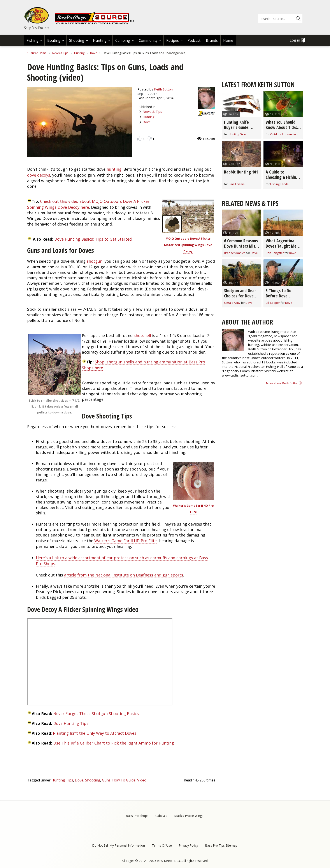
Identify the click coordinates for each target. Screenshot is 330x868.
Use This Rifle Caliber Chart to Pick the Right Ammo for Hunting (114, 743)
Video (142, 780)
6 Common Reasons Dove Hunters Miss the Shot (241, 246)
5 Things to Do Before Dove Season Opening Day (280, 298)
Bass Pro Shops (137, 816)
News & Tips (60, 53)
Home (228, 40)
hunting (114, 169)
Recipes (173, 40)
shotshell (142, 335)
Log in (295, 40)
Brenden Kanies (235, 253)
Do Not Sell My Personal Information (118, 845)
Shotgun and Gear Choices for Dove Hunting (240, 296)
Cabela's (161, 816)
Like (140, 138)
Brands (212, 40)
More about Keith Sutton (282, 383)
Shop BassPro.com (37, 28)
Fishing (33, 40)
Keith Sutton (163, 89)
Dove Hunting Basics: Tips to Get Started (93, 239)
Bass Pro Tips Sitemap (221, 845)
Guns (106, 780)
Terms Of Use (162, 845)
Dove (94, 53)
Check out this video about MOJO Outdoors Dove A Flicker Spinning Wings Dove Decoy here (88, 204)
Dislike (150, 138)
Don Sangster (275, 253)
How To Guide (124, 780)
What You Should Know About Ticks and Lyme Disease (281, 127)
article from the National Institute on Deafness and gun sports (124, 575)
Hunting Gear (238, 134)
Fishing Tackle (279, 184)
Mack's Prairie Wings (189, 816)
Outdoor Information (284, 134)
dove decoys (39, 175)
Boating (54, 40)
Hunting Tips (62, 780)
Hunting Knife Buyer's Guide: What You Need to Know (240, 130)
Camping (123, 40)
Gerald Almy (232, 303)
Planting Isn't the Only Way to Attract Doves (95, 733)
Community (148, 40)
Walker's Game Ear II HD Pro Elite (126, 541)
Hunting (100, 40)
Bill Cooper (273, 303)
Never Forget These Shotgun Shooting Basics (96, 713)
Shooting (77, 40)
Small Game (237, 184)
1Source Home (37, 53)
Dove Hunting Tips (71, 723)
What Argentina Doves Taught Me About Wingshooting (281, 249)
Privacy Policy (188, 845)
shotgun (95, 261)
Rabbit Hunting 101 (241, 172)
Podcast (194, 40)
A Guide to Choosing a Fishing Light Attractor (282, 177)
